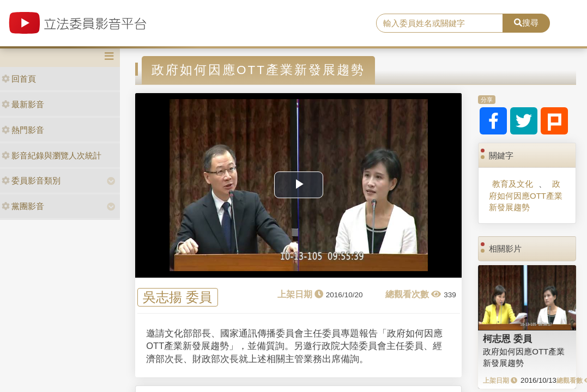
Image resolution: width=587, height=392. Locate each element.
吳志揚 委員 (177, 297)
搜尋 (526, 23)
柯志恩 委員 (507, 339)
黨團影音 (23, 206)
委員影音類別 (31, 180)
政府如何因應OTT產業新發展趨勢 (526, 195)
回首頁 (19, 79)
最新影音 (23, 104)
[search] (439, 23)
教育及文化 (513, 184)
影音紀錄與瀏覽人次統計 (52, 155)
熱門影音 (23, 130)
